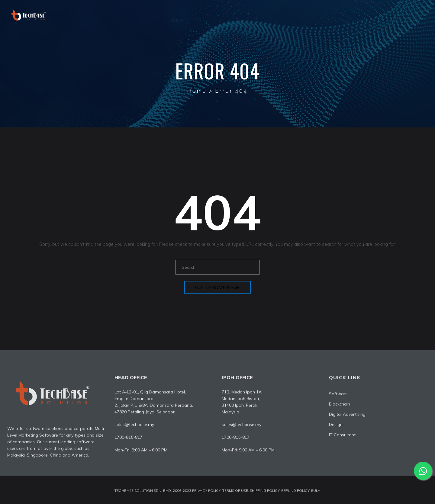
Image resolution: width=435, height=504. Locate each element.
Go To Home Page (217, 287)
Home (176, 15)
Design (329, 15)
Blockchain (340, 406)
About (206, 15)
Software (239, 15)
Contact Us (411, 15)
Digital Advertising (285, 15)
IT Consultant (367, 15)
